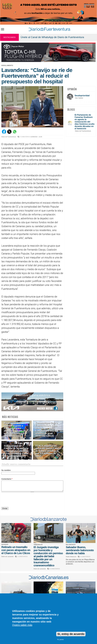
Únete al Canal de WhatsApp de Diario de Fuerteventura (52, 37)
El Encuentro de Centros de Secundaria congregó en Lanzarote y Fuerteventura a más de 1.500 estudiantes (16, 451)
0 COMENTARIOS (25, 137)
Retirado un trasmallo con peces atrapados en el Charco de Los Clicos (16, 550)
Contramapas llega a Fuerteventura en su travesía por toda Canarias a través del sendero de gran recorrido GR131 (47, 429)
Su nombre (6, 470)
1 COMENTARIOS (22, 557)
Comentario (7, 479)
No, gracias (60, 640)
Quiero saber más (22, 625)
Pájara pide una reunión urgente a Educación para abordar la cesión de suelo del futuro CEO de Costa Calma (15, 429)
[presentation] (21, 500)
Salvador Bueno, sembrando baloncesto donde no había (80, 550)
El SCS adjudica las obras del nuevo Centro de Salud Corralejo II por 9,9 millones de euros (48, 451)
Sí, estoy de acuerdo (71, 634)
